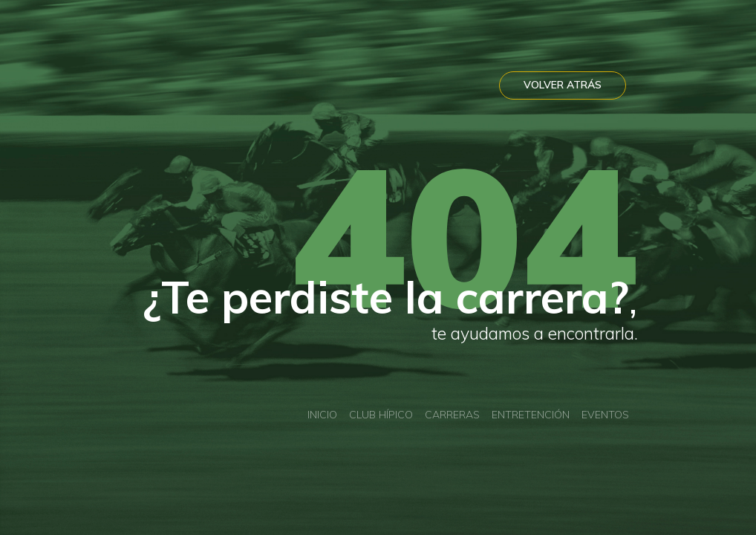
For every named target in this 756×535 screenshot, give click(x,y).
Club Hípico (381, 415)
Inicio (322, 415)
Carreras (452, 415)
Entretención (531, 415)
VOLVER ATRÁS (563, 85)
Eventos (605, 415)
